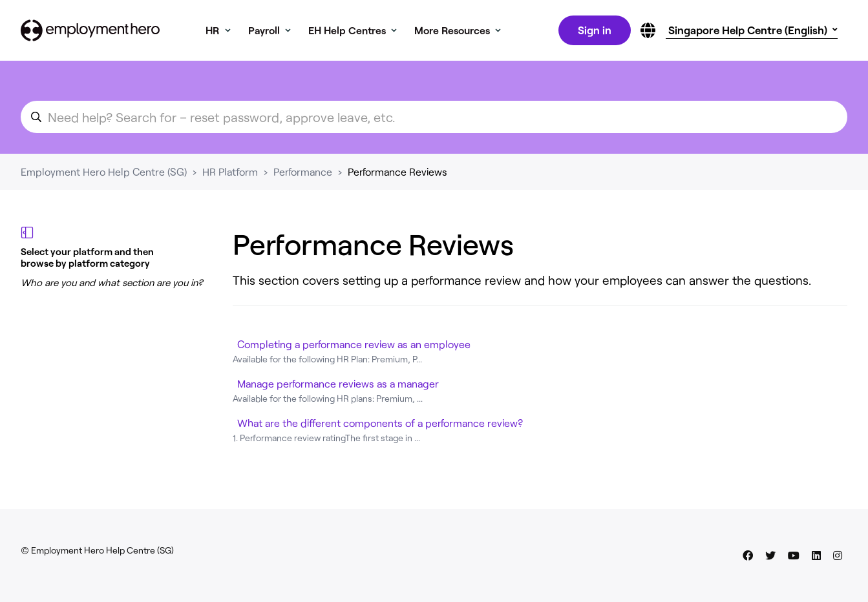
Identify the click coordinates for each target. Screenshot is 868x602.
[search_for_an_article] (434, 119)
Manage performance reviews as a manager (338, 386)
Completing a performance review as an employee (354, 347)
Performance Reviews (397, 174)
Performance (303, 174)
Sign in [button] (593, 31)
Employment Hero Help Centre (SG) (104, 174)
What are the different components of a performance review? (380, 425)
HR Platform (230, 174)
